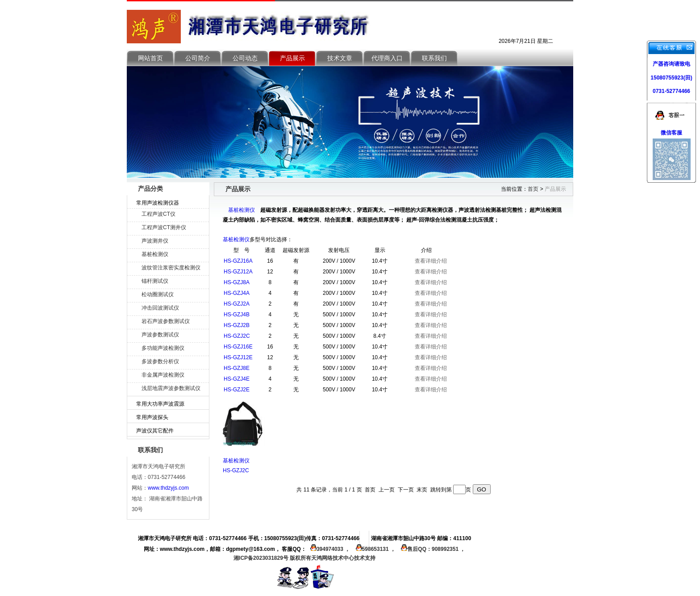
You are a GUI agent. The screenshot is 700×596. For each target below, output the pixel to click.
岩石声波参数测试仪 (166, 321)
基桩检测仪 (155, 254)
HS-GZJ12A (238, 272)
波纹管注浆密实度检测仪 (171, 268)
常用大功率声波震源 (160, 404)
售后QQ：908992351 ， (431, 549)
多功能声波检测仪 (163, 348)
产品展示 (292, 58)
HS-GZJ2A (237, 304)
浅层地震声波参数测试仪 (171, 388)
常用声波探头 (152, 417)
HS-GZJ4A (237, 293)
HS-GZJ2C (237, 336)
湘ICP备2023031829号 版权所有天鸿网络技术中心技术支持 (304, 558)
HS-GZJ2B (237, 325)
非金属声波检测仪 (163, 375)
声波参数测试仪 (160, 335)
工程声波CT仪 (158, 214)
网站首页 (150, 58)
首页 (533, 189)
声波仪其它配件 (155, 431)
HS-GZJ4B (237, 315)
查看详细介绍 (431, 261)
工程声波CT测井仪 (164, 227)
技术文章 (340, 58)
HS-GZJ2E (237, 390)
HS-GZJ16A (238, 261)
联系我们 (434, 58)
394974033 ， (329, 549)
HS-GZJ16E (238, 347)
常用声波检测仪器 (158, 203)
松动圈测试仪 (158, 294)
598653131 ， (375, 549)
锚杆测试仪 (155, 281)
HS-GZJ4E (237, 379)
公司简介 (198, 58)
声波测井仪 (155, 241)
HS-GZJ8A (237, 282)
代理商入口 (387, 58)
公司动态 (245, 58)
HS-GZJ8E (237, 368)
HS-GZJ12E (238, 357)
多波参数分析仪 (160, 361)
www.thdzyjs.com (168, 488)
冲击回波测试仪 (160, 308)
